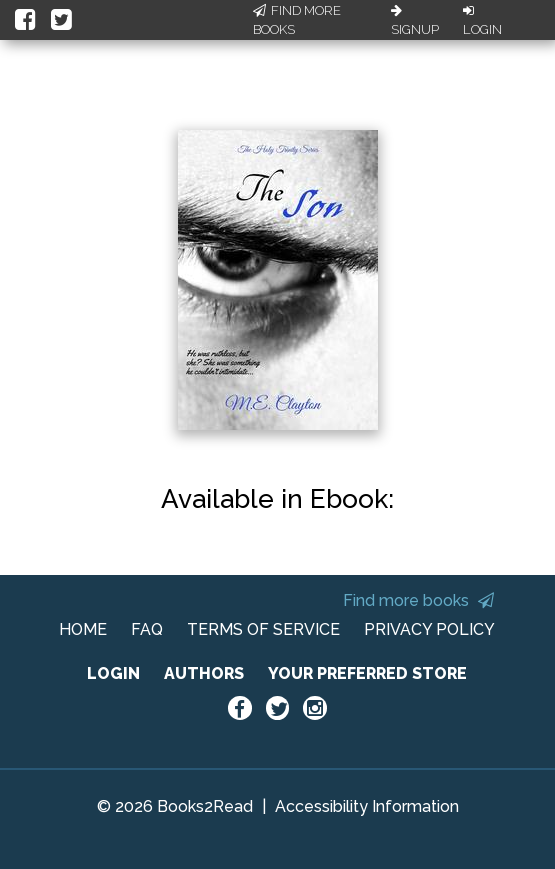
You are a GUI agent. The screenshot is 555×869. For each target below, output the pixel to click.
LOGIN (113, 673)
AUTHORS (204, 673)
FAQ (147, 629)
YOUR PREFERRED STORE (367, 673)
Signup (415, 21)
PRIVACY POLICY (429, 629)
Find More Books (297, 20)
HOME (83, 629)
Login (482, 21)
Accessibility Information (367, 806)
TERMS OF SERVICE (263, 629)
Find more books (418, 600)
